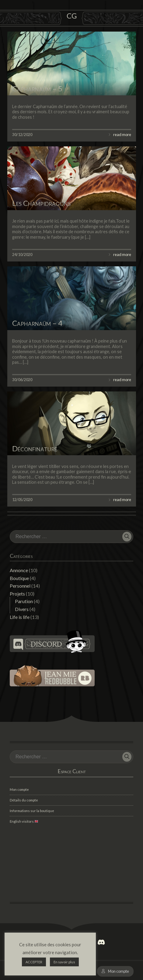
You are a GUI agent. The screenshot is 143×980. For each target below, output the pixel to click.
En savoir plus (64, 962)
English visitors (24, 821)
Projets (17, 594)
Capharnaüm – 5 (37, 89)
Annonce (19, 570)
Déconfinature (35, 448)
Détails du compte (24, 800)
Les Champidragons (41, 203)
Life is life (20, 617)
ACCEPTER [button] (34, 962)
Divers (22, 609)
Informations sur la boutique (32, 811)
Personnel (20, 586)
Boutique (19, 578)
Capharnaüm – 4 (37, 323)
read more (122, 135)
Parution (24, 601)
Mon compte (119, 971)
